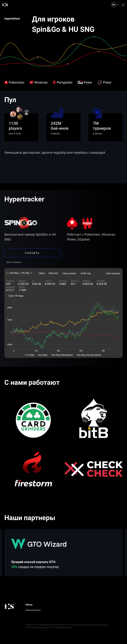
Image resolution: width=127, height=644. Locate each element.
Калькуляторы (33, 610)
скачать (32, 253)
